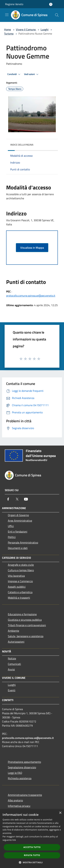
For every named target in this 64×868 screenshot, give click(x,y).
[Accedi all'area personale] (51, 4)
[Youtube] (26, 499)
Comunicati (14, 664)
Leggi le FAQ (15, 773)
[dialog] (32, 839)
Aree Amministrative (20, 521)
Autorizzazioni (16, 642)
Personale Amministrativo (23, 542)
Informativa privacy (19, 806)
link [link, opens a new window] (14, 840)
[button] (32, 862)
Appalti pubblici (17, 587)
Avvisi (11, 669)
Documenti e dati (18, 548)
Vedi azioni (32, 74)
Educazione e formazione (22, 614)
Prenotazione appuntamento (24, 762)
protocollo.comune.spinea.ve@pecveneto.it (31, 296)
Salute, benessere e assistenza (26, 636)
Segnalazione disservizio (22, 767)
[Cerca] (57, 15)
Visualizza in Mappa (32, 248)
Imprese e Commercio (20, 581)
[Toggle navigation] (7, 15)
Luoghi (45, 29)
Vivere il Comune (26, 29)
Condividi (14, 74)
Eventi (12, 690)
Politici (12, 537)
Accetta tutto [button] (32, 847)
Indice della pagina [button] (22, 145)
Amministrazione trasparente (25, 795)
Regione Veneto (14, 4)
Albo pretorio (15, 800)
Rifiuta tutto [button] (32, 855)
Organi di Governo (18, 515)
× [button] (60, 813)
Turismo (9, 34)
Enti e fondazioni (18, 532)
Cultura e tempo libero (21, 570)
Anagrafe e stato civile (21, 565)
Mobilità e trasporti (19, 598)
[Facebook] (8, 499)
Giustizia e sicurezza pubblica (25, 620)
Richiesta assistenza (20, 778)
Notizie (12, 658)
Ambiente (13, 631)
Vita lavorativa (16, 576)
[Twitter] (17, 499)
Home (8, 29)
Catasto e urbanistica (20, 592)
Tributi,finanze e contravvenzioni (27, 625)
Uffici (11, 526)
